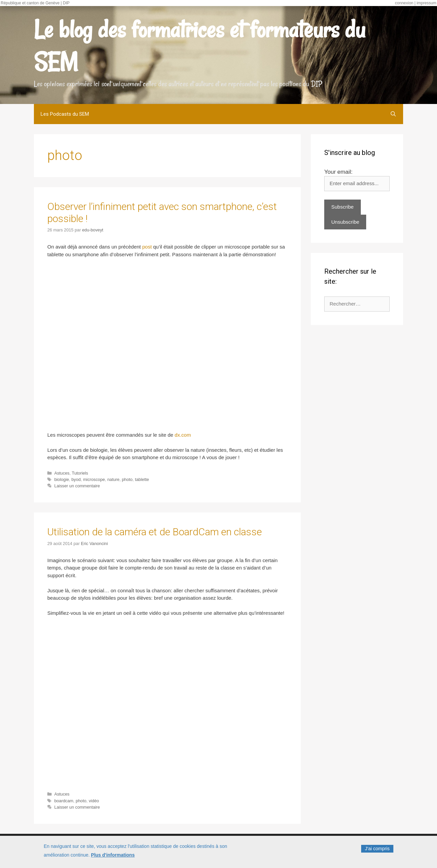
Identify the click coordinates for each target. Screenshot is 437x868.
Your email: (338, 172)
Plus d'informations (113, 855)
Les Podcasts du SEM (65, 114)
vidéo (94, 801)
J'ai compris (377, 849)
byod (76, 479)
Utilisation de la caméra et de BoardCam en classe (155, 532)
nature (113, 479)
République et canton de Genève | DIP (35, 3)
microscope (94, 479)
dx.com (183, 435)
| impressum (425, 3)
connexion (404, 3)
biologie (62, 479)
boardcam (64, 801)
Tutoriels (80, 473)
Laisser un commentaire (77, 486)
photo (127, 479)
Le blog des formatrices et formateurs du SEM (200, 46)
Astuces (62, 473)
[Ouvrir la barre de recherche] (393, 114)
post (147, 247)
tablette (142, 479)
